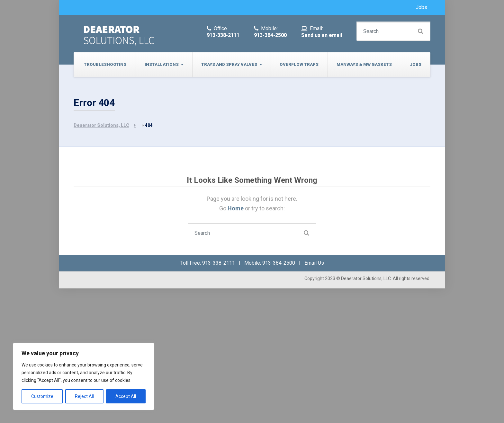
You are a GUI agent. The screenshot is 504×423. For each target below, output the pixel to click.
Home (236, 208)
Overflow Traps (299, 64)
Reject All (84, 396)
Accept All (126, 396)
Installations (162, 64)
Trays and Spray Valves (229, 64)
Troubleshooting (105, 64)
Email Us (314, 263)
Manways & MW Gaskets (364, 64)
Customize (42, 396)
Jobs (421, 7)
